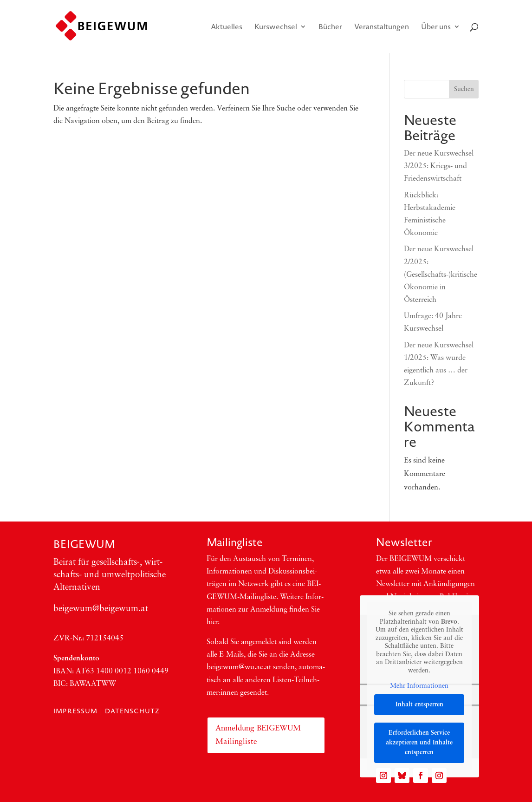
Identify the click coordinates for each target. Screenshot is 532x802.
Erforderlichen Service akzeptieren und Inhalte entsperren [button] (419, 743)
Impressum (75, 711)
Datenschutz (132, 711)
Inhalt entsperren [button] (419, 705)
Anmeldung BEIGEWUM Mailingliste (258, 735)
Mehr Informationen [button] (419, 686)
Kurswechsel (276, 27)
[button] (20, 782)
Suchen (464, 89)
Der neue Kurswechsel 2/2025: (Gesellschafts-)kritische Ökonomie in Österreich (441, 275)
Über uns (436, 27)
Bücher (330, 27)
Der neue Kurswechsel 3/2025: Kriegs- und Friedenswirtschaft (439, 166)
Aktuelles (227, 27)
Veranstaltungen (382, 27)
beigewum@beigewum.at (101, 609)
